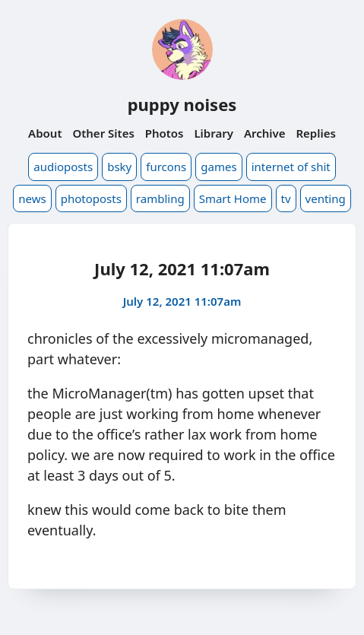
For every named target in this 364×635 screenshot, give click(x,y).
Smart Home (233, 198)
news (32, 198)
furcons (166, 167)
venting (326, 198)
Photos (165, 133)
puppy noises (182, 104)
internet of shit (291, 167)
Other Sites (103, 133)
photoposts (91, 198)
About (45, 133)
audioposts (63, 167)
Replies (315, 133)
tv (286, 198)
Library (214, 133)
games (218, 167)
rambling (160, 198)
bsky (119, 167)
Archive (265, 133)
